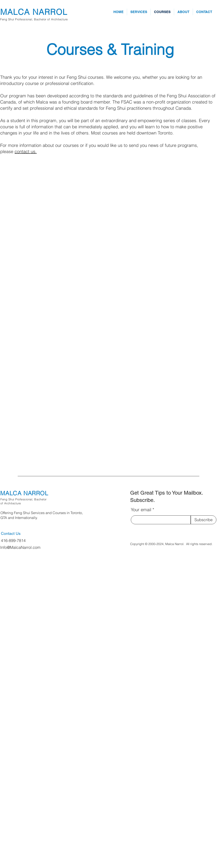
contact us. (26, 151)
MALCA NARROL (34, 12)
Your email (141, 510)
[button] (139, 12)
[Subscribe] (204, 520)
